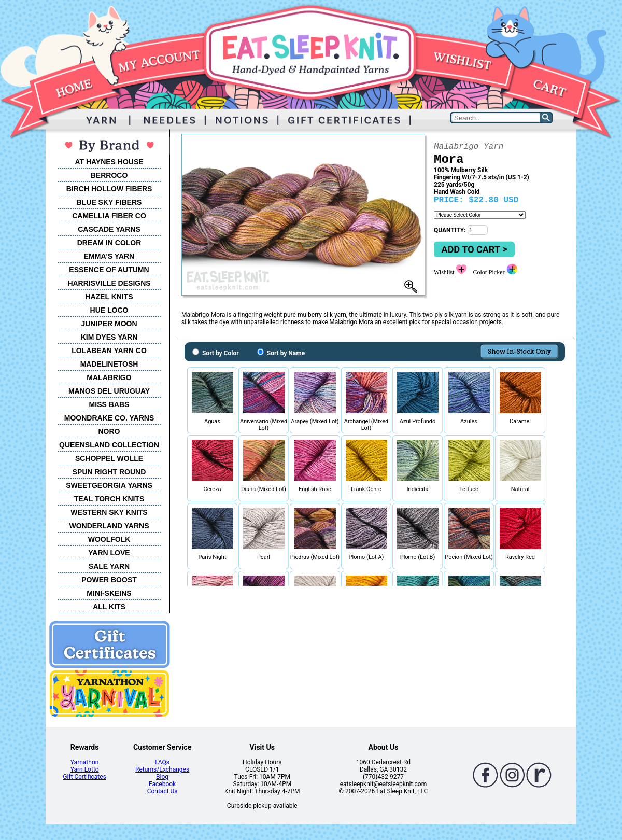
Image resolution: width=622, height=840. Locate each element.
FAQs (162, 762)
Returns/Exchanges (162, 769)
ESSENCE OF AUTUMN (109, 270)
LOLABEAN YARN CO (109, 351)
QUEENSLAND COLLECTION (109, 445)
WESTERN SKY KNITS (109, 512)
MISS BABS (109, 404)
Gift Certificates (84, 777)
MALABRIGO (109, 377)
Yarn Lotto (85, 769)
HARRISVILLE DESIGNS (109, 283)
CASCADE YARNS (109, 229)
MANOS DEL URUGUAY (109, 391)
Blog (162, 777)
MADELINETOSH (109, 364)
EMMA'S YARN (109, 256)
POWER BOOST (109, 580)
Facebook (162, 784)
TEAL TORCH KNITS (109, 499)
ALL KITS (109, 607)
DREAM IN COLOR (109, 243)
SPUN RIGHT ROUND (109, 472)
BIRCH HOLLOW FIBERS (109, 189)
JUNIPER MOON (109, 324)
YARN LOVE (109, 553)
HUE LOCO (109, 310)
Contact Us (162, 791)
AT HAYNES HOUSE (109, 162)
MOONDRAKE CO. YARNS (109, 418)
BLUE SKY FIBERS (109, 202)
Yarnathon (85, 762)
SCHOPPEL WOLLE (109, 458)
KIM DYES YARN (109, 337)
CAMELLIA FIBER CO (109, 216)
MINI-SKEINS (109, 593)
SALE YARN (109, 566)
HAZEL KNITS (109, 297)
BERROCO (109, 175)
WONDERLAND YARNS (109, 526)
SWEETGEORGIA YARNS (109, 485)
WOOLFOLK (109, 539)
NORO (109, 431)
